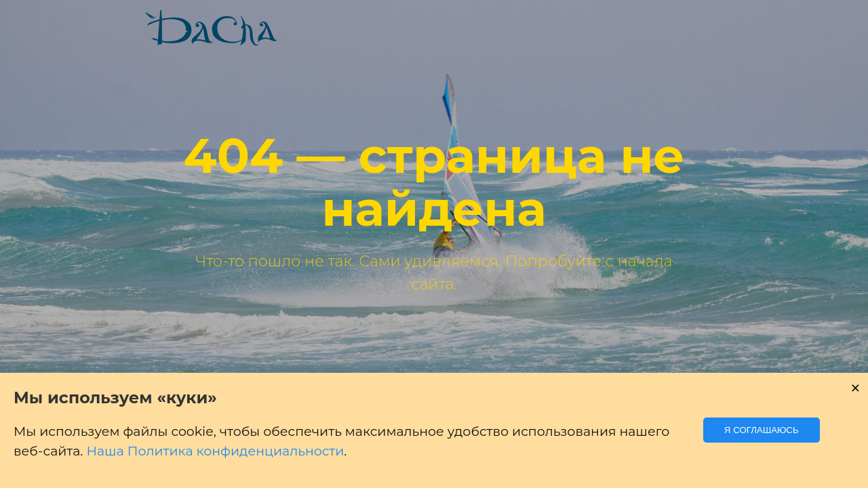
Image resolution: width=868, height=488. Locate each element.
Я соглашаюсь (762, 430)
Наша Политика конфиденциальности (215, 451)
